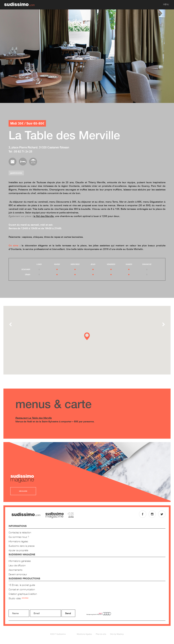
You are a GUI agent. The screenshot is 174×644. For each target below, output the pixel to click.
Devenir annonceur (18, 574)
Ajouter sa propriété (18, 550)
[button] (87, 336)
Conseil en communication (22, 589)
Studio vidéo (19, 598)
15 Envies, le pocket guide (22, 585)
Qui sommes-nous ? (19, 537)
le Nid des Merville (44, 216)
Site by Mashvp (117, 634)
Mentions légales (84, 634)
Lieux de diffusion (17, 565)
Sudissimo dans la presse (22, 546)
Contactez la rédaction (20, 532)
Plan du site (101, 634)
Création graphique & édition (23, 594)
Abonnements (16, 570)
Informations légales (18, 541)
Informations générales (20, 561)
